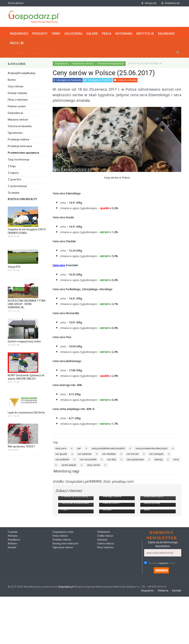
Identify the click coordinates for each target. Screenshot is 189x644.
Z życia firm (14, 179)
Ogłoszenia (73, 33)
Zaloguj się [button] (149, 3)
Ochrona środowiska (20, 125)
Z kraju (12, 165)
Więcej (17, 42)
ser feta (112, 458)
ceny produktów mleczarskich (108, 447)
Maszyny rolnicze (18, 119)
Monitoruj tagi (66, 470)
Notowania (124, 33)
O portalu (13, 582)
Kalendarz (166, 33)
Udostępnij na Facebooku (68, 79)
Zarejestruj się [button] (170, 3)
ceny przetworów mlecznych (152, 447)
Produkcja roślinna (18, 139)
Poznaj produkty (23, 198)
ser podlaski (62, 458)
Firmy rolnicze (60, 586)
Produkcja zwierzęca (20, 145)
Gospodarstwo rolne (63, 582)
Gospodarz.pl (15, 112)
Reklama (12, 594)
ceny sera (61, 447)
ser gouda (61, 453)
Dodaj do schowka (125, 79)
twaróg (159, 458)
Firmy (56, 33)
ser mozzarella (88, 458)
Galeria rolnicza (106, 594)
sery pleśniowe (135, 458)
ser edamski (85, 453)
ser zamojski (156, 453)
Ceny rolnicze (16, 86)
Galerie (92, 33)
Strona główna (16, 3)
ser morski (133, 453)
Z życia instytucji (17, 185)
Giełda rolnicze (105, 586)
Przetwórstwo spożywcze (27, 152)
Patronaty (13, 586)
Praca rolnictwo (105, 597)
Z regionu (13, 172)
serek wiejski (69, 464)
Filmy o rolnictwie (18, 99)
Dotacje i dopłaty (17, 92)
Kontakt (12, 597)
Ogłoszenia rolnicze (63, 597)
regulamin (163, 613)
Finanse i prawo (17, 106)
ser (79, 447)
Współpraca (14, 590)
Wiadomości (19, 33)
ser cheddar (109, 453)
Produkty (40, 33)
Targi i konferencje (19, 159)
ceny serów (93, 464)
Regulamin (147, 641)
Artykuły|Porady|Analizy (22, 72)
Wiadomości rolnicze (83, 63)
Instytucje (145, 33)
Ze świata (13, 192)
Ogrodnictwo (15, 132)
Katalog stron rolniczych (65, 594)
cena (176, 458)
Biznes (12, 79)
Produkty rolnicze (62, 590)
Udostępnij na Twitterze (98, 79)
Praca (107, 33)
